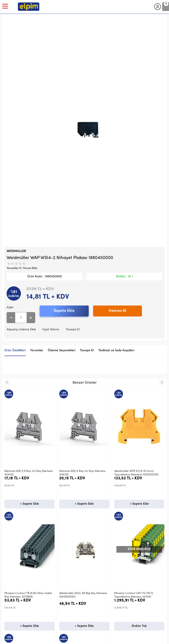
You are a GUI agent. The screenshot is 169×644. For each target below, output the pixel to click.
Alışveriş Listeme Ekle (21, 330)
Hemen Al (118, 311)
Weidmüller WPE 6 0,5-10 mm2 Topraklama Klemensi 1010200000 (81, 473)
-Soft (62, 638)
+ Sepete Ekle (29, 504)
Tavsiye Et (73, 330)
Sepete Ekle (64, 311)
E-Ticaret (71, 638)
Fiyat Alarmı (51, 330)
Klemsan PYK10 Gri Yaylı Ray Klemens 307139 (138, 473)
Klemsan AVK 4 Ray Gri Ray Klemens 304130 (28, 473)
